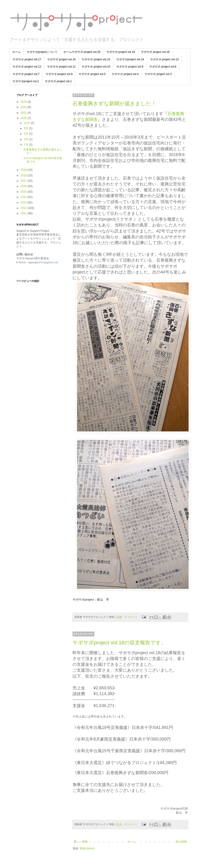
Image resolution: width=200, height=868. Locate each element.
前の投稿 (181, 842)
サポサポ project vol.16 (62, 59)
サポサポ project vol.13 (165, 59)
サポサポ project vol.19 (121, 52)
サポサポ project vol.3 (158, 74)
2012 (24, 208)
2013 (24, 202)
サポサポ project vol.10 (96, 67)
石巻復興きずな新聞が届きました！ (114, 104)
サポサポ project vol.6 (59, 74)
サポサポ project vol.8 (163, 67)
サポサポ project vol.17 (27, 59)
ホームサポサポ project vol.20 (82, 52)
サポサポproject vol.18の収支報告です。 (119, 643)
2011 (24, 213)
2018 (24, 175)
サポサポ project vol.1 (58, 81)
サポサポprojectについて (42, 52)
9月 (27, 128)
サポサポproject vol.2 (26, 81)
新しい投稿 (81, 842)
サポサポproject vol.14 (130, 59)
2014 (24, 197)
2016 (24, 186)
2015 (24, 192)
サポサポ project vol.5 (92, 74)
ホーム (17, 52)
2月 (27, 145)
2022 (24, 107)
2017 (24, 181)
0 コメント (131, 617)
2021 (24, 113)
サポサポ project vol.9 (130, 67)
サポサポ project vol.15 (96, 59)
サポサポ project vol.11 (62, 67)
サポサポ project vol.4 (125, 74)
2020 (24, 118)
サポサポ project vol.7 (26, 74)
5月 (27, 134)
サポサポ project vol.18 (155, 52)
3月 (27, 139)
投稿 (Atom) (87, 848)
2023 (24, 102)
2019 (24, 170)
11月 (27, 123)
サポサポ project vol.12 (27, 67)
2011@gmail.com (48, 262)
